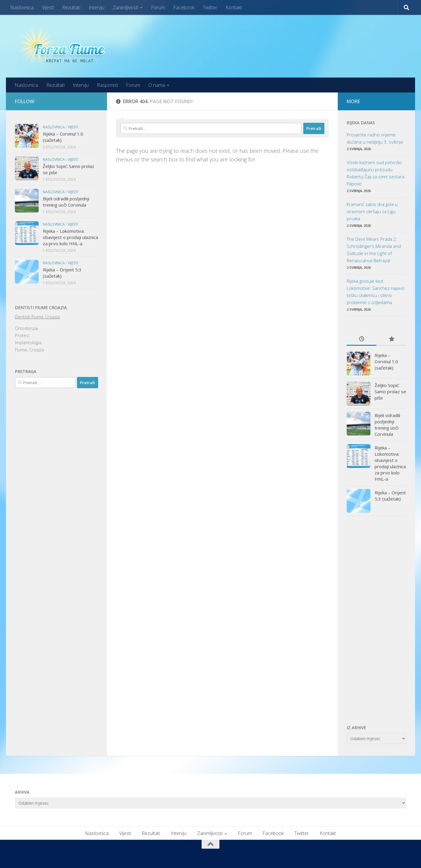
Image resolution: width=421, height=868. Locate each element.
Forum (158, 7)
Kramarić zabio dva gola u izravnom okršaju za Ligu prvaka (372, 211)
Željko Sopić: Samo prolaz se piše (390, 391)
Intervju (96, 7)
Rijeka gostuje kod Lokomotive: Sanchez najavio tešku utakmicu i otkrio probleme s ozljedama (376, 292)
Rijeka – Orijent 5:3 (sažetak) (390, 496)
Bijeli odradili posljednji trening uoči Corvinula (66, 202)
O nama (157, 85)
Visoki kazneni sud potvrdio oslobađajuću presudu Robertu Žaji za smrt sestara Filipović (376, 173)
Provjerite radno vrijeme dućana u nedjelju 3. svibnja (375, 138)
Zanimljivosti (125, 7)
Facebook (184, 7)
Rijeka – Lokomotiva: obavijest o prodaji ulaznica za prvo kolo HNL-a (70, 237)
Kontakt (234, 7)
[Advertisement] (376, 620)
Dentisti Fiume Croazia (37, 317)
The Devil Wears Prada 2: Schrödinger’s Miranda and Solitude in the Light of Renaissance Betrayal (374, 250)
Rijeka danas (361, 123)
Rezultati (71, 7)
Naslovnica (22, 7)
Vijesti (48, 7)
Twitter (210, 7)
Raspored (107, 85)
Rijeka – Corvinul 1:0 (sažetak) (386, 361)
